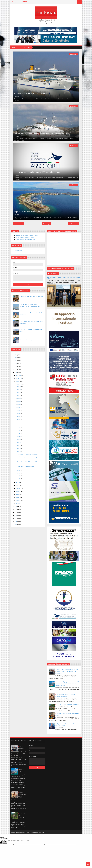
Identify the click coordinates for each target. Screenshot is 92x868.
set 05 (19, 451)
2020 (16, 373)
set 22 (19, 407)
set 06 (19, 448)
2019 (16, 507)
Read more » (73, 54)
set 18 (19, 419)
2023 (16, 364)
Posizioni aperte (18, 250)
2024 (16, 361)
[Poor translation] (5, 842)
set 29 (19, 390)
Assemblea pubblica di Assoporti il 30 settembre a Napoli (38, 172)
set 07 (19, 446)
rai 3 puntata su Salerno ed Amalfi (25, 238)
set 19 (19, 416)
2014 (16, 521)
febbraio (18, 500)
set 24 (19, 404)
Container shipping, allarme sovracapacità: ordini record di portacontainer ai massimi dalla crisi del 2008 (67, 684)
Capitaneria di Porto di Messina (27, 212)
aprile (18, 494)
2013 (16, 524)
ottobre (18, 381)
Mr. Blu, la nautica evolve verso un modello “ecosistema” (19, 796)
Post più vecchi (74, 224)
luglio (18, 485)
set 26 (19, 398)
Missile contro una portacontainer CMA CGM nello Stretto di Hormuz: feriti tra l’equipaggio (67, 671)
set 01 (19, 479)
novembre (19, 378)
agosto (18, 482)
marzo (18, 497)
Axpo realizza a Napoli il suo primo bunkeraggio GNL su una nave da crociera (63, 278)
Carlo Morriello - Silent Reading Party (26, 240)
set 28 (19, 393)
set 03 (19, 473)
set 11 (19, 434)
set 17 (19, 422)
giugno (18, 488)
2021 (16, 370)
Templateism (31, 833)
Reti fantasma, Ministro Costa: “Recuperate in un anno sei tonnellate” (43, 133)
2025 (16, 358)
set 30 (19, 387)
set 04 (19, 470)
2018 (16, 510)
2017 (16, 512)
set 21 (19, 410)
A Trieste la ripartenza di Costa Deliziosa (31, 93)
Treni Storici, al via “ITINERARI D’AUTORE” (68, 705)
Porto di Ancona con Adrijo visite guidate (27, 236)
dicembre (19, 375)
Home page (15, 2)
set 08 (19, 443)
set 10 (19, 437)
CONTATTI (24, 2)
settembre (19, 384)
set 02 (19, 476)
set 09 (19, 440)
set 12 (19, 431)
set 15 (19, 428)
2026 (16, 355)
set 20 (19, 413)
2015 (16, 518)
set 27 (19, 396)
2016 (16, 515)
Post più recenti (18, 224)
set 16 (19, 425)
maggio (18, 491)
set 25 (19, 401)
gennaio (18, 503)
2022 (16, 367)
